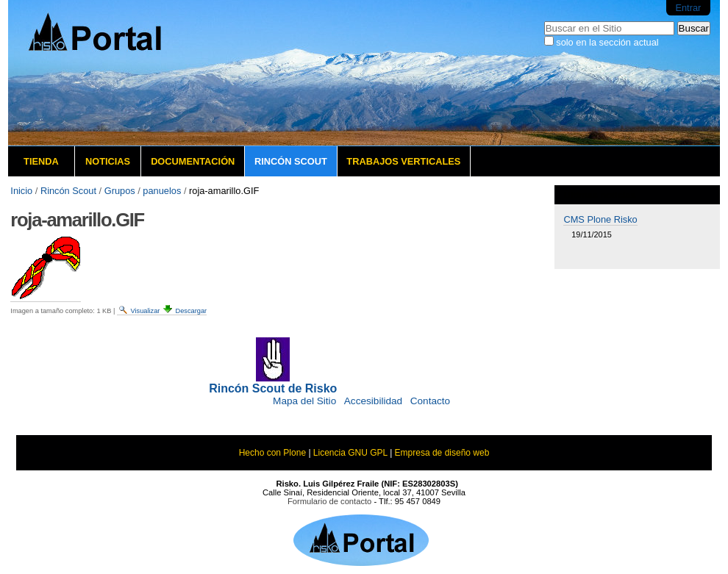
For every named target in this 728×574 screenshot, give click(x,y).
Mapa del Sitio (304, 401)
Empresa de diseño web (442, 453)
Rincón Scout (291, 161)
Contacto (430, 401)
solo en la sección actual (607, 42)
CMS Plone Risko (600, 219)
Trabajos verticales (403, 161)
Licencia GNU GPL (350, 453)
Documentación (193, 161)
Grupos (120, 191)
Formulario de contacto (329, 501)
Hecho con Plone (272, 453)
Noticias (108, 161)
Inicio (21, 191)
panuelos (162, 191)
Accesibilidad (373, 401)
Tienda (41, 161)
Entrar (688, 8)
